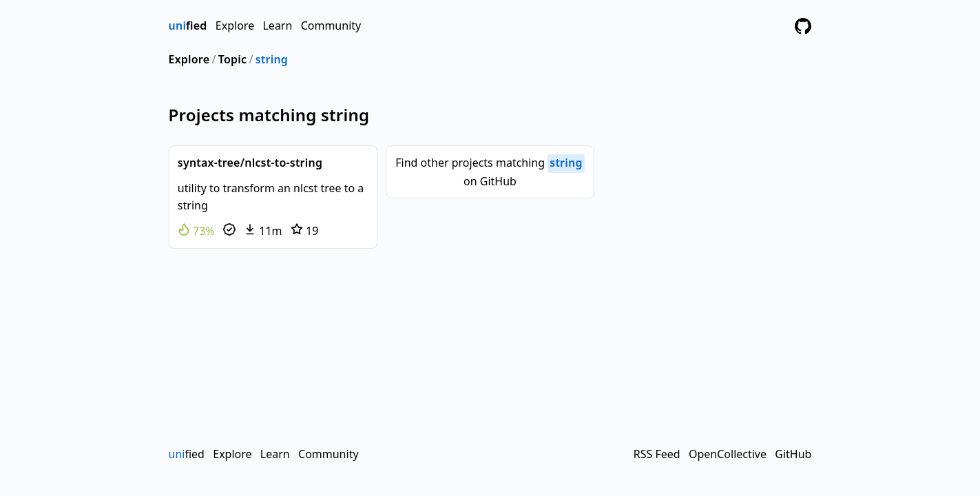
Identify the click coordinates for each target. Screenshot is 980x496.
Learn (277, 25)
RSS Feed (657, 454)
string (272, 59)
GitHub (793, 454)
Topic (232, 59)
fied (188, 25)
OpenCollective (728, 454)
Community (331, 25)
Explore (235, 25)
